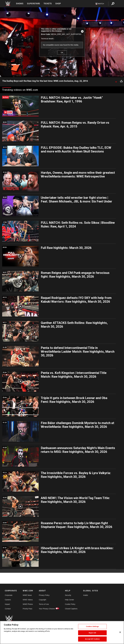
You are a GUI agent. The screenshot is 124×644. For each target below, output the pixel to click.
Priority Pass (28, 609)
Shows (20, 4)
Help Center (70, 600)
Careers (8, 600)
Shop (58, 4)
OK (62, 53)
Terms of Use (44, 604)
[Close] (120, 632)
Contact (8, 609)
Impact (7, 604)
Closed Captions (71, 609)
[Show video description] (116, 81)
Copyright (43, 600)
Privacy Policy (44, 595)
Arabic (86, 595)
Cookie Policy (70, 604)
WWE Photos (28, 604)
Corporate (9, 595)
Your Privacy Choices (47, 609)
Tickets (48, 4)
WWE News (27, 595)
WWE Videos (28, 600)
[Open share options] (121, 81)
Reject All (92, 633)
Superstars (34, 4)
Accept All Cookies (92, 639)
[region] (62, 632)
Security (68, 595)
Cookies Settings (92, 626)
